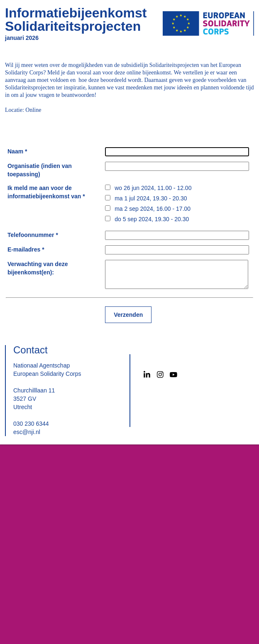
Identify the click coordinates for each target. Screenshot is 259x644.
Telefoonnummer (31, 235)
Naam (15, 151)
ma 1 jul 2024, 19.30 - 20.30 (151, 198)
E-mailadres (24, 249)
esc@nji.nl (27, 432)
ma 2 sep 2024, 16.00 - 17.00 (153, 209)
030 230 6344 (31, 424)
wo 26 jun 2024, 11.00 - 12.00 (153, 188)
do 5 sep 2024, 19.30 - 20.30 (152, 219)
